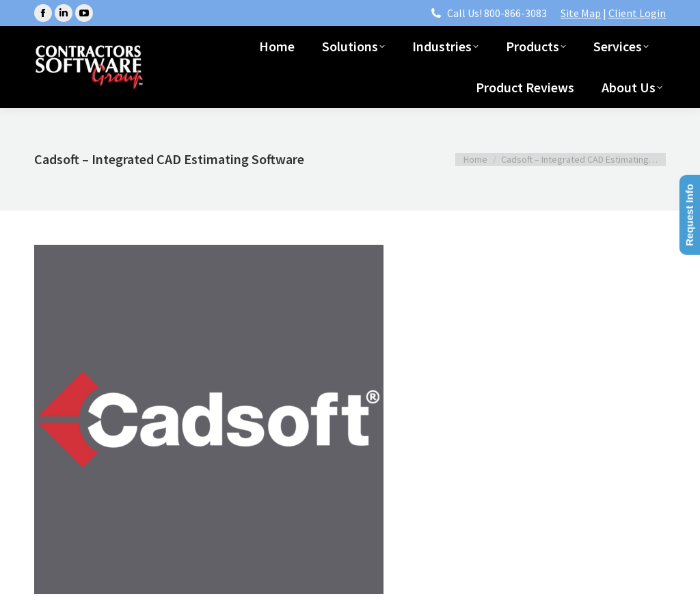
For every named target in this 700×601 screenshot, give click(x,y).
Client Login (637, 13)
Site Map (581, 13)
